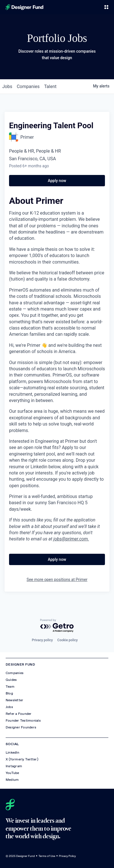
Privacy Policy (67, 856)
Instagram (14, 766)
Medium (12, 780)
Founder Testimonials (23, 721)
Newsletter (14, 700)
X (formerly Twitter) (22, 759)
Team (10, 687)
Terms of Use (47, 856)
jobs (7, 86)
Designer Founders (21, 727)
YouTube (12, 773)
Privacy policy (42, 640)
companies (28, 86)
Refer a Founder (19, 714)
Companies (15, 673)
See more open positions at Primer (57, 580)
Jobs (9, 707)
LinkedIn (12, 752)
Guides (11, 680)
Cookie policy (68, 640)
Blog (9, 693)
